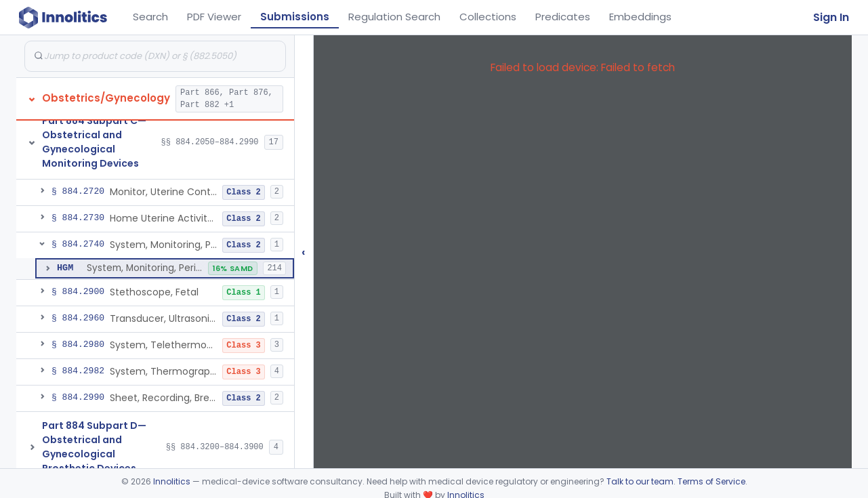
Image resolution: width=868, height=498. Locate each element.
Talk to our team (640, 481)
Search (150, 17)
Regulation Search (394, 17)
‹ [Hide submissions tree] (304, 252)
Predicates (563, 17)
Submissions (295, 17)
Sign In (831, 17)
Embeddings (640, 17)
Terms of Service (711, 481)
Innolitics (172, 481)
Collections (488, 17)
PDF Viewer (214, 17)
